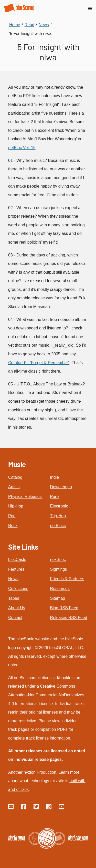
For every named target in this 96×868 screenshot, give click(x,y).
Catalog (15, 477)
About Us (17, 608)
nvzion (29, 772)
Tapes (14, 598)
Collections (18, 589)
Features (16, 569)
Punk (55, 497)
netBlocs (58, 526)
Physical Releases (25, 497)
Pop (12, 516)
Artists (14, 487)
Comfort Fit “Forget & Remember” (39, 363)
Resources (60, 589)
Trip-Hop (58, 516)
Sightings (59, 569)
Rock (13, 526)
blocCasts (17, 560)
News (13, 579)
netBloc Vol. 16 (22, 148)
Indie (55, 477)
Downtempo (61, 487)
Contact (15, 618)
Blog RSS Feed (64, 608)
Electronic (59, 506)
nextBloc (58, 560)
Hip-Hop (16, 506)
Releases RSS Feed (69, 618)
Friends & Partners (67, 579)
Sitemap (58, 598)
